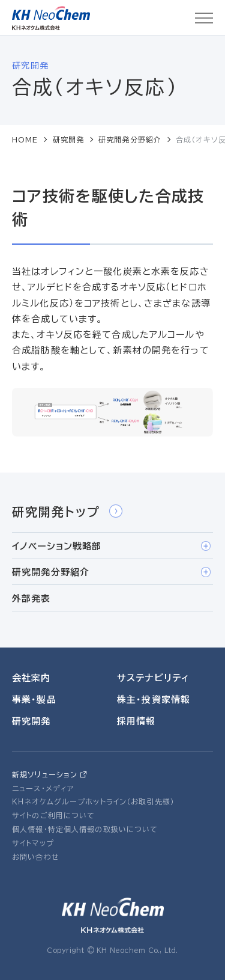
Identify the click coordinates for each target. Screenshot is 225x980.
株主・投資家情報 (154, 700)
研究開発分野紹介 (130, 139)
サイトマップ (33, 843)
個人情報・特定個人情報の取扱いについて (85, 829)
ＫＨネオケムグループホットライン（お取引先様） (93, 801)
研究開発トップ (67, 511)
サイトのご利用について (53, 815)
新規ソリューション (45, 774)
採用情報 (136, 721)
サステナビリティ (153, 678)
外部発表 (31, 599)
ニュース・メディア (43, 788)
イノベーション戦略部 (111, 546)
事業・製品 (34, 700)
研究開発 (69, 139)
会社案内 (31, 678)
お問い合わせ (36, 857)
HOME (25, 139)
